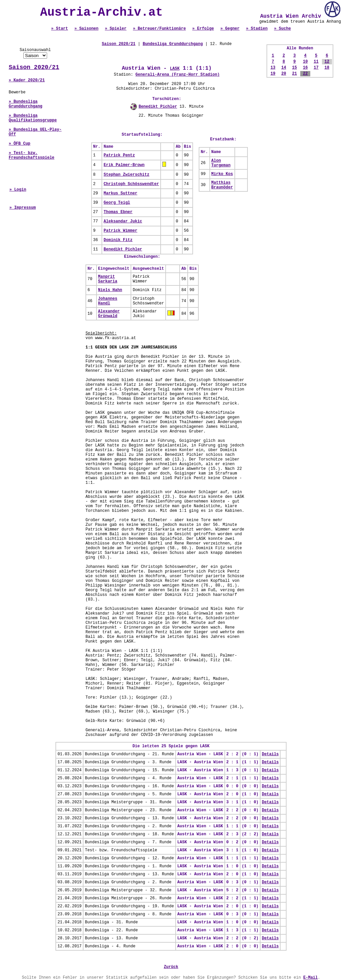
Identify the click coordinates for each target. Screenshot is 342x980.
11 (316, 62)
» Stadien (257, 29)
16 (305, 68)
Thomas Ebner (118, 212)
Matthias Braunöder (222, 185)
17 (316, 68)
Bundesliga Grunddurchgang (173, 44)
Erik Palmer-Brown (124, 165)
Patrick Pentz (119, 155)
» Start (59, 29)
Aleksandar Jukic (123, 221)
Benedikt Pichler (158, 107)
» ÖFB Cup (20, 144)
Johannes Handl (108, 301)
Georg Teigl (117, 203)
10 (305, 62)
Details (270, 754)
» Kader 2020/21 (27, 80)
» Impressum (23, 208)
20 (284, 74)
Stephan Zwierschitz (126, 175)
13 (273, 68)
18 (327, 68)
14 (284, 68)
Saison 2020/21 (34, 67)
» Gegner (230, 29)
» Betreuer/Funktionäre (159, 29)
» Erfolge (203, 29)
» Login (18, 190)
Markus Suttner (120, 193)
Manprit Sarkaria (108, 279)
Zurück (171, 967)
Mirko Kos (222, 174)
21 (295, 74)
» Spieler (116, 29)
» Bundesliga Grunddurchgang (26, 104)
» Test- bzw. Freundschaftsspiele (32, 155)
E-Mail (310, 978)
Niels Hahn (110, 290)
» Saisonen (87, 29)
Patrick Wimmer (120, 231)
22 (305, 74)
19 (273, 74)
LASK (175, 69)
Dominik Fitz (118, 240)
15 (295, 68)
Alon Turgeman (221, 163)
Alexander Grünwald (109, 314)
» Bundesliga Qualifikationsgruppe (33, 118)
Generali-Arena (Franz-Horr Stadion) (178, 75)
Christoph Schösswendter (131, 184)
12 (327, 62)
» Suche (282, 29)
